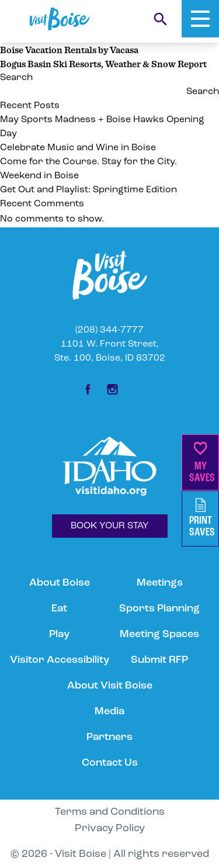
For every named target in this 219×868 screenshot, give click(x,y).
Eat (59, 609)
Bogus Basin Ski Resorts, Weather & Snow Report (103, 64)
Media (109, 712)
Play (59, 634)
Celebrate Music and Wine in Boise (78, 148)
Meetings (160, 583)
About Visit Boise (110, 686)
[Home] (60, 19)
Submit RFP (159, 660)
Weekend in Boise (39, 176)
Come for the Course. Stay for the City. (90, 162)
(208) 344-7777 (109, 330)
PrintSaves (202, 518)
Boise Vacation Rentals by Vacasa (69, 50)
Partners (109, 737)
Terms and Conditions (110, 812)
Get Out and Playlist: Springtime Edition (88, 190)
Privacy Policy (110, 829)
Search (16, 78)
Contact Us (110, 763)
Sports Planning (159, 609)
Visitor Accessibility (60, 660)
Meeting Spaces (159, 634)
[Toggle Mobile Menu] (200, 19)
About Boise (60, 583)
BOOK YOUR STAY (110, 526)
